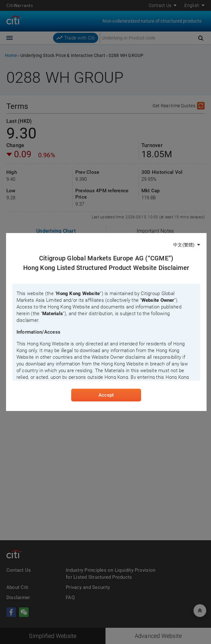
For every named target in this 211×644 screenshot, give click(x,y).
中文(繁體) (184, 245)
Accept (106, 395)
